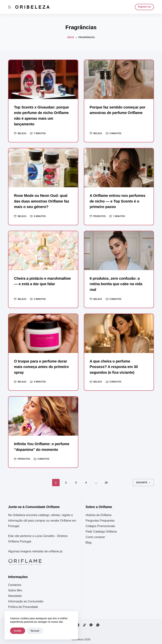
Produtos (100, 216)
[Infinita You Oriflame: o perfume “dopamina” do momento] (43, 415)
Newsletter (15, 594)
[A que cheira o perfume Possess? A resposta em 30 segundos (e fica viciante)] (119, 332)
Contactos (15, 583)
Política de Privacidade (23, 605)
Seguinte (143, 481)
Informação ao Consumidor (26, 600)
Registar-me (144, 7)
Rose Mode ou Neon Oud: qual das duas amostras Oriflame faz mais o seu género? (41, 201)
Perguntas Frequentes (100, 519)
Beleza (22, 133)
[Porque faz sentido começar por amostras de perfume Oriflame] (119, 79)
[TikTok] (84, 623)
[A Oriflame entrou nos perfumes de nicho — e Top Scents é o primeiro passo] (119, 167)
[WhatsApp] (98, 623)
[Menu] (10, 7)
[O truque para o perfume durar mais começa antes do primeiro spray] (43, 332)
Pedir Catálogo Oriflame (101, 530)
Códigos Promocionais (100, 524)
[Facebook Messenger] (91, 623)
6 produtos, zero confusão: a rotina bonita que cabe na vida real (116, 283)
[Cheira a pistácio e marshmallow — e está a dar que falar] (43, 250)
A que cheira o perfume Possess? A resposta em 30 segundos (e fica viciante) (119, 365)
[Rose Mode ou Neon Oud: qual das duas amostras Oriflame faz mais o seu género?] (43, 167)
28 (106, 481)
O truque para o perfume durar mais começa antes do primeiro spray (41, 365)
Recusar (35, 631)
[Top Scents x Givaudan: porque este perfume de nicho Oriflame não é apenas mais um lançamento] (43, 79)
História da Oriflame (99, 513)
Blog (89, 541)
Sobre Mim (15, 589)
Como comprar (95, 535)
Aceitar (18, 631)
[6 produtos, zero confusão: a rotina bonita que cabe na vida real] (119, 250)
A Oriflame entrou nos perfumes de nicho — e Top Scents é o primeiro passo (117, 201)
